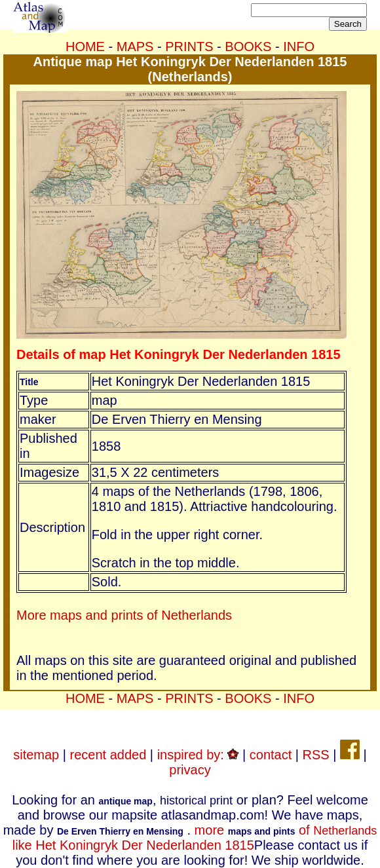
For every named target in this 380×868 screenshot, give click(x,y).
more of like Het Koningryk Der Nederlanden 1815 (195, 838)
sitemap (36, 755)
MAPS (135, 47)
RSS (316, 755)
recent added (108, 755)
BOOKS (248, 47)
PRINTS (189, 47)
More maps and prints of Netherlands (124, 615)
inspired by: (198, 755)
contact (271, 755)
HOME (85, 47)
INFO (299, 47)
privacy (190, 770)
